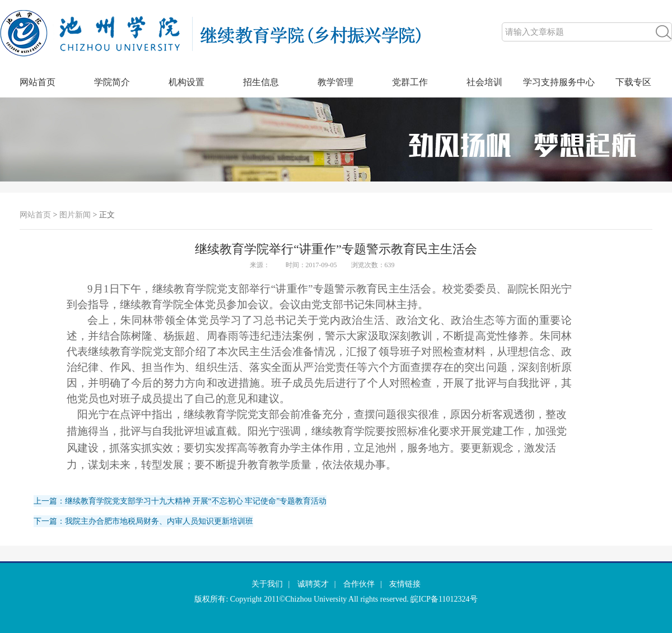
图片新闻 (75, 215)
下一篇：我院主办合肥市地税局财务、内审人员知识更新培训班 (143, 521)
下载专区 (633, 82)
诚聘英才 (313, 584)
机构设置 (186, 82)
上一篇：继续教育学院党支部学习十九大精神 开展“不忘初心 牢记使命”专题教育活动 (180, 501)
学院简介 (112, 82)
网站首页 (38, 82)
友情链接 (405, 584)
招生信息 (261, 82)
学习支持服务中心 (559, 82)
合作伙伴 (359, 584)
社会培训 (484, 82)
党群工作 (410, 82)
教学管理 (335, 82)
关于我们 (267, 584)
